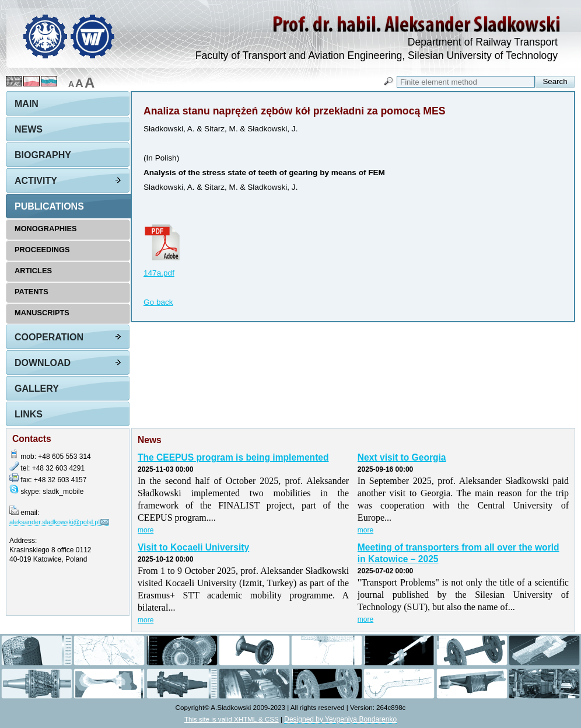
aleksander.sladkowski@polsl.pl (55, 522)
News (29, 129)
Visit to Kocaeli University (193, 547)
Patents (32, 292)
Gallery (37, 389)
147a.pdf (159, 273)
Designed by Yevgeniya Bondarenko (340, 719)
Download (43, 363)
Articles (33, 271)
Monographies (46, 229)
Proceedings (42, 250)
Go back (158, 302)
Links (29, 414)
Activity (36, 181)
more (146, 530)
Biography (43, 155)
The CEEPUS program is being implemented (233, 457)
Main (27, 104)
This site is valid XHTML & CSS (232, 719)
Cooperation (49, 337)
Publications (49, 206)
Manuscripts (42, 313)
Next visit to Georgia (402, 457)
